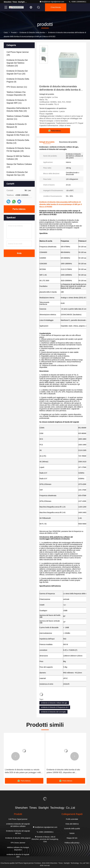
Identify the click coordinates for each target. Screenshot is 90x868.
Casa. (6, 32)
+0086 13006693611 (78, 2)
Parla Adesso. (19, 209)
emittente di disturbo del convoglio (53, 712)
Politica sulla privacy (72, 843)
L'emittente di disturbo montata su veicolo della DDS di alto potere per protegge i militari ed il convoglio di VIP (24, 771)
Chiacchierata (56, 7)
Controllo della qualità (72, 829)
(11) (17, 87)
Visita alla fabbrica (72, 824)
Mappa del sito (72, 838)
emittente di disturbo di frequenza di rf (55, 707)
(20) (17, 72)
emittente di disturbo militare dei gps (54, 703)
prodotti (14, 32)
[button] (15, 756)
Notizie (72, 833)
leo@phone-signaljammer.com (52, 2)
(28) (18, 54)
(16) (18, 158)
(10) (18, 110)
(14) (18, 142)
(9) (18, 80)
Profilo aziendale (72, 819)
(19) (18, 150)
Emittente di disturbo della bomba (32, 32)
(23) (17, 63)
